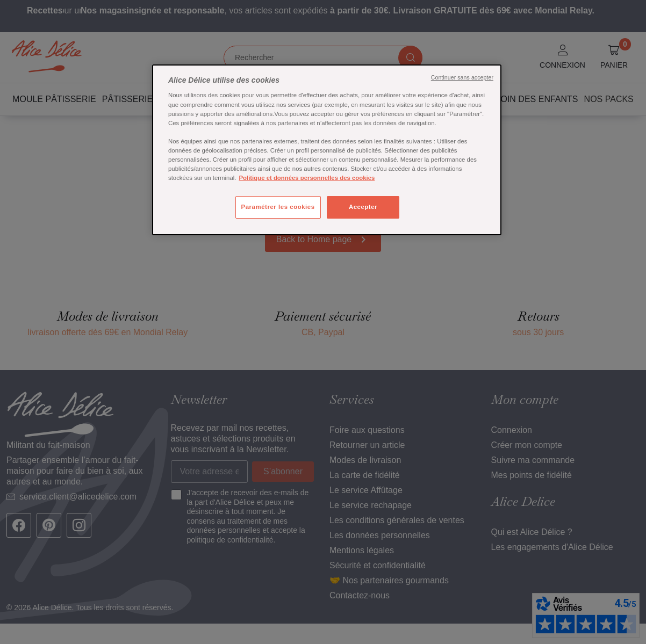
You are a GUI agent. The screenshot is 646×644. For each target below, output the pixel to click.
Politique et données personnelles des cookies (307, 178)
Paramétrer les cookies (278, 207)
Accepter (363, 207)
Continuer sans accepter (462, 77)
